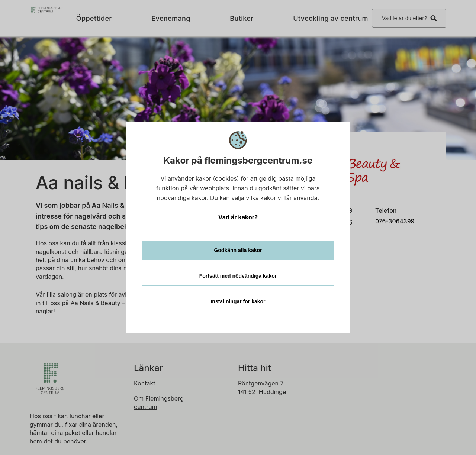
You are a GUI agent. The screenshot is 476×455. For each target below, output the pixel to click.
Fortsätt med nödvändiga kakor (238, 276)
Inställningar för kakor (238, 301)
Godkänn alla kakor (238, 250)
